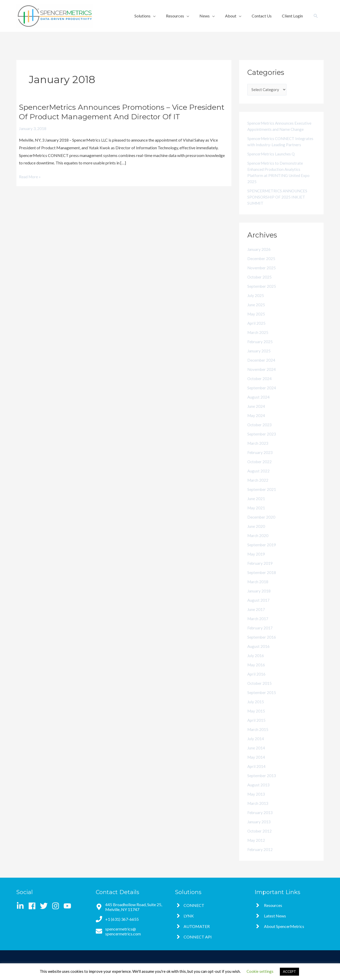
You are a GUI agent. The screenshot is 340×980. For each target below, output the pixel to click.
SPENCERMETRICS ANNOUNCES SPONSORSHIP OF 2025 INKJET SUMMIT (279, 204)
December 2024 (262, 367)
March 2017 (258, 625)
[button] (316, 16)
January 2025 (259, 357)
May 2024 (256, 422)
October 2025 (260, 284)
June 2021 (256, 505)
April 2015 (257, 727)
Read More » (30, 177)
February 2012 (260, 856)
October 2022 (260, 468)
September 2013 (262, 782)
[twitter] (45, 906)
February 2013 (260, 819)
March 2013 (258, 810)
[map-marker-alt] (130, 907)
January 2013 (259, 828)
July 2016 (256, 662)
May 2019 (256, 561)
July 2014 (256, 745)
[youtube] (68, 906)
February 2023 (260, 459)
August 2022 (259, 477)
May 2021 (256, 514)
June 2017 (256, 616)
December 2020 (262, 524)
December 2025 (262, 265)
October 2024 (260, 385)
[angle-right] (190, 905)
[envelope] (130, 931)
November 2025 (262, 274)
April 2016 (257, 681)
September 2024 (262, 394)
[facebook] (34, 906)
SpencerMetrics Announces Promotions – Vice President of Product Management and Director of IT (122, 112)
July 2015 (256, 708)
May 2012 (256, 847)
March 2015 (258, 736)
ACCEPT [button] (289, 972)
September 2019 (262, 551)
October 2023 (260, 431)
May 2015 (256, 717)
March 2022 (258, 487)
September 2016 (262, 644)
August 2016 (259, 653)
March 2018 (258, 588)
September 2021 (262, 496)
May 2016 (256, 671)
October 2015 (260, 690)
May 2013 (256, 801)
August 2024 (259, 404)
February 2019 (260, 570)
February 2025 (260, 348)
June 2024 (256, 413)
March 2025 (258, 339)
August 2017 (259, 607)
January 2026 (259, 256)
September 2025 (262, 293)
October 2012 (260, 838)
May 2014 (256, 764)
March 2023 (258, 450)
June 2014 (256, 754)
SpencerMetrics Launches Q (272, 160)
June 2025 (256, 311)
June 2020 (256, 533)
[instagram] (57, 906)
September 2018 (262, 579)
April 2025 (257, 330)
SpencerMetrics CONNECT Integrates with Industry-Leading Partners (276, 145)
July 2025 (256, 302)
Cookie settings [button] (260, 971)
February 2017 (260, 634)
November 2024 (262, 376)
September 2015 (262, 699)
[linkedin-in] (22, 906)
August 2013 (259, 791)
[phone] (117, 919)
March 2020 (258, 542)
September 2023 (262, 440)
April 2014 (257, 773)
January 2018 (259, 597)
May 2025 (256, 320)
